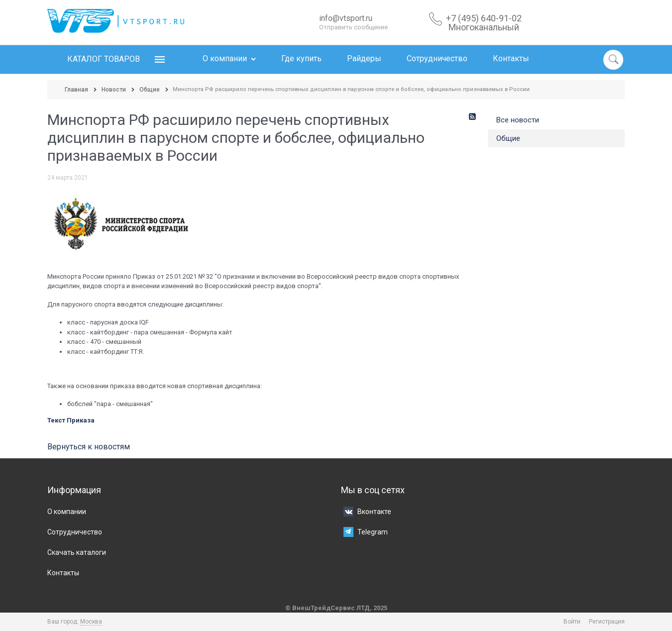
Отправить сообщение (353, 27)
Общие (508, 138)
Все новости (518, 120)
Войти (572, 622)
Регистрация (607, 622)
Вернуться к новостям (89, 447)
